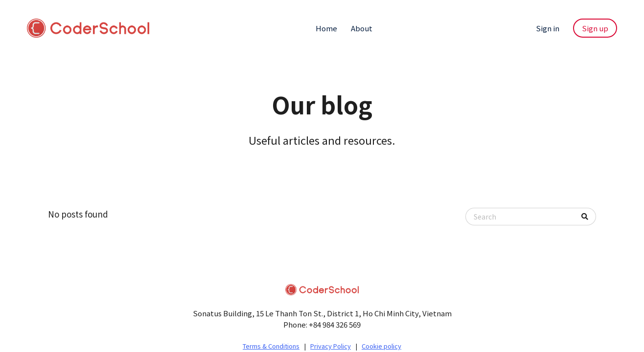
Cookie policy (381, 346)
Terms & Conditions (271, 346)
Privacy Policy (331, 346)
